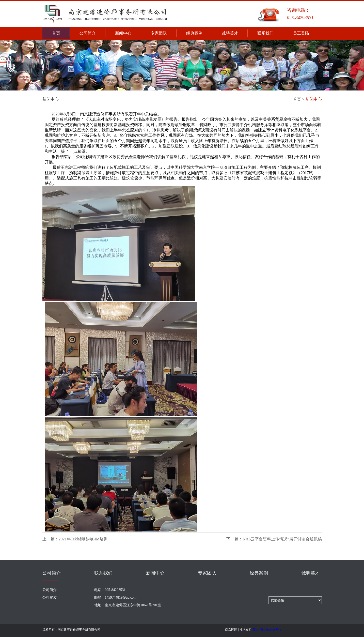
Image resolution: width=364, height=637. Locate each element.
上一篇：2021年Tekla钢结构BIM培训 (75, 539)
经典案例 (199, 33)
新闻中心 (128, 33)
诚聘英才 (235, 33)
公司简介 (92, 33)
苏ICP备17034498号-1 (267, 630)
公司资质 (50, 597)
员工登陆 (301, 33)
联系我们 (270, 33)
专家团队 (164, 33)
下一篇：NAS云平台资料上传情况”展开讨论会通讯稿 (274, 539)
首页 (61, 33)
